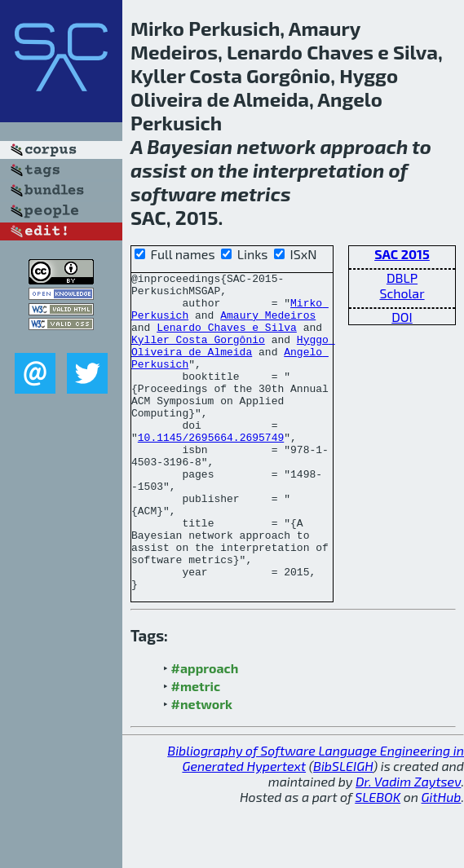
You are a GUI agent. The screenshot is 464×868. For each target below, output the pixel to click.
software (173, 194)
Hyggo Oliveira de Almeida (233, 361)
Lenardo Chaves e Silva (227, 339)
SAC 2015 (402, 254)
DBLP (402, 278)
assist (159, 170)
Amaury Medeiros (268, 324)
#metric (196, 749)
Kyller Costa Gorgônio (198, 354)
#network (202, 767)
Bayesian (190, 146)
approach (364, 146)
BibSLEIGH (343, 829)
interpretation (318, 170)
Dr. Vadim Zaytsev (408, 845)
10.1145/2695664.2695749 (211, 471)
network (276, 146)
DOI (402, 317)
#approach (205, 731)
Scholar (402, 293)
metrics (255, 194)
